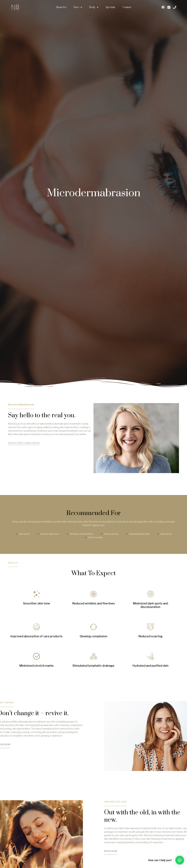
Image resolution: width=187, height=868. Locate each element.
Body (94, 7)
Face (78, 7)
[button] (180, 860)
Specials (110, 7)
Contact (127, 7)
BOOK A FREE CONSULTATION (24, 443)
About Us (61, 7)
